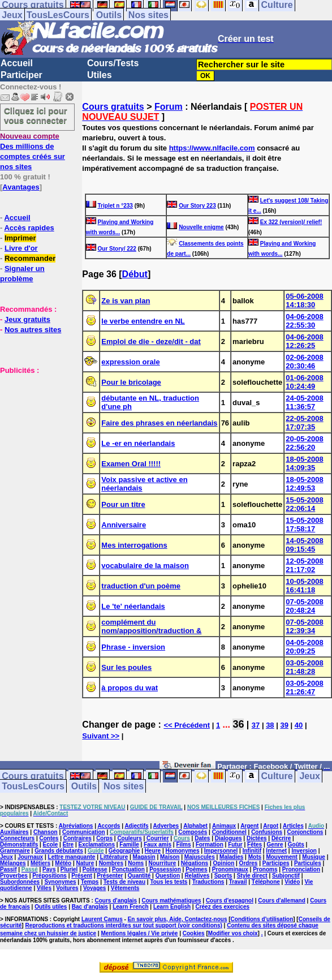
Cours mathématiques (172, 901)
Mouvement (282, 857)
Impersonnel (221, 851)
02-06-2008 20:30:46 (305, 362)
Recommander (30, 258)
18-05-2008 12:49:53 (305, 484)
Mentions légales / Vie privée (139, 933)
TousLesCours (58, 15)
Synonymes (60, 882)
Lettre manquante (72, 857)
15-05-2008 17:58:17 (305, 525)
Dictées (257, 838)
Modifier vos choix (233, 933)
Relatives (197, 876)
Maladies (231, 857)
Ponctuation (128, 869)
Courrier (158, 838)
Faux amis (158, 844)
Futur (235, 844)
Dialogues (228, 838)
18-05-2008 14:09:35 (305, 463)
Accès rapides (29, 228)
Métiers (40, 863)
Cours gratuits (113, 107)
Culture (277, 776)
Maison (170, 857)
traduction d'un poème (141, 586)
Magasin (144, 857)
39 (284, 725)
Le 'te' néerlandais (133, 606)
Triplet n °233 (115, 206)
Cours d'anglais (116, 901)
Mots (255, 857)
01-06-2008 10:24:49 (305, 382)
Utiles (100, 75)
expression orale (130, 362)
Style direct (252, 876)
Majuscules (200, 857)
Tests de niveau (124, 882)
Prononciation (301, 869)
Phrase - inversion (133, 647)
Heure (153, 851)
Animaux (224, 826)
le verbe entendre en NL (143, 321)
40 (299, 725)
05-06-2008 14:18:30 (305, 300)
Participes (276, 863)
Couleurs (129, 838)
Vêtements (125, 888)
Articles (293, 826)
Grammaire (15, 851)
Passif (8, 869)
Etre (68, 844)
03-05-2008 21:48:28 (305, 667)
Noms (136, 863)
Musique (314, 857)
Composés (193, 832)
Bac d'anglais (90, 907)
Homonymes (182, 851)
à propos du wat (130, 688)
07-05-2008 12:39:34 (305, 626)
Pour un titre (123, 504)
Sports (223, 876)
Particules (308, 863)
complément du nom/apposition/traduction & (151, 626)
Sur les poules (126, 667)
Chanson (46, 832)
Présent (82, 876)
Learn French (130, 907)
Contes (49, 838)
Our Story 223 (197, 206)
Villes (44, 888)
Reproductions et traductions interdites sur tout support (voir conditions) (123, 925)
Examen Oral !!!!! (131, 464)
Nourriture (163, 863)
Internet (276, 851)
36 (238, 724)
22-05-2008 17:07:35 (305, 423)
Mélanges (13, 863)
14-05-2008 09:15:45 (305, 545)
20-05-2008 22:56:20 (305, 443)
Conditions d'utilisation (262, 919)
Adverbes (166, 826)
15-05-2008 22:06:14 (305, 504)
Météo (63, 863)
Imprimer (20, 238)
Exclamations (96, 844)
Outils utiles (51, 907)
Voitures (67, 888)
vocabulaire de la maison (145, 566)
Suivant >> (101, 736)
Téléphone (266, 882)
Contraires (77, 838)
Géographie (124, 851)
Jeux (12, 15)
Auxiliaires (14, 832)
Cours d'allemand (282, 901)
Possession (165, 869)
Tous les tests (169, 882)
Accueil (17, 63)
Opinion (223, 863)
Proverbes (14, 876)
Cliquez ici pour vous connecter (36, 115)
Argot (271, 826)
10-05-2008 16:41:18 (305, 586)
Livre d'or (21, 248)
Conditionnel (229, 832)
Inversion (304, 851)
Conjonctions (305, 832)
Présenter (110, 876)
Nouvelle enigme (201, 227)
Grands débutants (59, 851)
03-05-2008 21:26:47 (305, 687)
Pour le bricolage (131, 382)
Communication (84, 832)
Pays (49, 869)
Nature (85, 863)
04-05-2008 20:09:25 (305, 647)
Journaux (30, 857)
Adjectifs (136, 826)
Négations (195, 863)
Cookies (194, 933)
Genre (275, 844)
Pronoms (265, 869)
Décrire (281, 838)
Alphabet (195, 826)
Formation (210, 844)
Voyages (94, 888)
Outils (109, 15)
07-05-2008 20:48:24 (305, 606)
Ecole (51, 844)
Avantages (21, 187)
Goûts (296, 844)
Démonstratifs (19, 844)
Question (168, 876)
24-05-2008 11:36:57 (305, 402)
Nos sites (148, 15)
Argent (249, 826)
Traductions (208, 882)
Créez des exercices (222, 907)
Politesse (95, 869)
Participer (21, 75)
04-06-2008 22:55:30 (305, 321)
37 (256, 725)
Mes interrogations (134, 545)
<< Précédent (187, 725)
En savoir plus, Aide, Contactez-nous (178, 919)
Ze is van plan (126, 301)
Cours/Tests (113, 63)
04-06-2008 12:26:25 (305, 341)
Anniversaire (124, 525)
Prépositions (49, 876)
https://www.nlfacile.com (212, 148)
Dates (202, 838)
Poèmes (196, 869)
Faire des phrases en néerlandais (159, 423)
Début (135, 274)
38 (270, 725)
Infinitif (252, 851)
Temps (90, 882)
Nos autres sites (33, 330)
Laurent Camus (102, 919)
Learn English (172, 907)
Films (183, 844)
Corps (104, 838)
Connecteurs (17, 838)
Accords (109, 826)
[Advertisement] (34, 432)
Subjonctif (286, 876)
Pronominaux (230, 869)
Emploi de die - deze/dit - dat (151, 341)
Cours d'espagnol (230, 901)
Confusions (267, 832)
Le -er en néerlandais (138, 443)
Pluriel (69, 869)
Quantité (139, 876)
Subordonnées (20, 882)
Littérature (114, 857)
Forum (169, 107)
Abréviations (76, 826)
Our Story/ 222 (117, 249)
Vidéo (292, 882)
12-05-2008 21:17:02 (305, 565)
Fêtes (255, 844)
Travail (238, 882)
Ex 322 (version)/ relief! (291, 222)
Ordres (249, 863)
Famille (129, 844)
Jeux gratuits (27, 319)
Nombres (111, 863)
